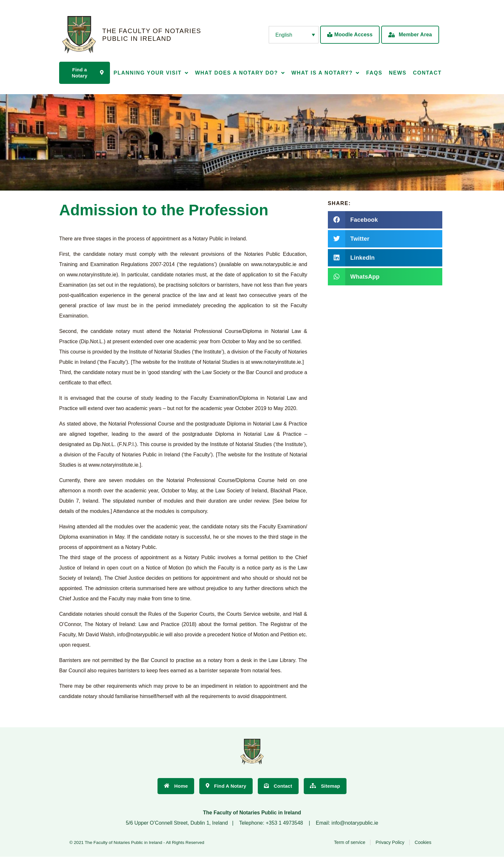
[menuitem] (294, 35)
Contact (427, 74)
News (398, 74)
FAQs (374, 74)
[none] (294, 35)
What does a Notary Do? (240, 74)
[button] (385, 221)
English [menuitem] (284, 35)
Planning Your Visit (151, 74)
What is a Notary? (325, 74)
